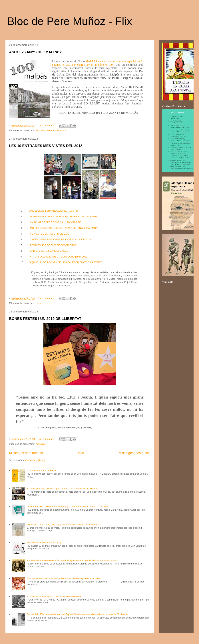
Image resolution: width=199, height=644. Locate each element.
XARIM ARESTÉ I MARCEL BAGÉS (49, 251)
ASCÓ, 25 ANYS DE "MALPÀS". (36, 52)
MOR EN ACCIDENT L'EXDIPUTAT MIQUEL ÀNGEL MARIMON (64, 228)
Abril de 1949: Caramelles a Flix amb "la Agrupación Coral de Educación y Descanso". (72, 560)
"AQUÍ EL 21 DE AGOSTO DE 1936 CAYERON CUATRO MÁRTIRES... (67, 262)
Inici (81, 453)
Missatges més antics (134, 453)
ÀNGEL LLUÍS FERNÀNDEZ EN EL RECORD (54, 211)
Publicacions (60, 130)
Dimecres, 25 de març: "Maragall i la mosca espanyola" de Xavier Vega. (65, 525)
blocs (39, 303)
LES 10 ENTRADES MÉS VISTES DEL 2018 (46, 146)
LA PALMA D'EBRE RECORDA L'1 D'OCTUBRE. (56, 222)
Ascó (49, 130)
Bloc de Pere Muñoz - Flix (70, 21)
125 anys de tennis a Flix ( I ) (42, 470)
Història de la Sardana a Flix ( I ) (44, 542)
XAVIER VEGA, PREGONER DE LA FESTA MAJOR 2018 (60, 239)
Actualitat (40, 130)
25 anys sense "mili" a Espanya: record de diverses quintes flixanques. (64, 578)
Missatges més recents (26, 453)
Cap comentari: (46, 125)
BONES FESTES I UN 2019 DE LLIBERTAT (45, 319)
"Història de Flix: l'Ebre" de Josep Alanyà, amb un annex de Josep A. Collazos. (68, 507)
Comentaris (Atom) (35, 460)
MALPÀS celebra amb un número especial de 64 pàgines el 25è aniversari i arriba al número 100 (98, 63)
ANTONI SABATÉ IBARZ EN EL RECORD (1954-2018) (59, 257)
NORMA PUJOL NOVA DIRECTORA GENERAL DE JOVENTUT (64, 216)
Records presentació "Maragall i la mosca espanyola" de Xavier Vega (63, 489)
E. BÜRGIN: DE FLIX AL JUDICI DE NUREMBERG (54, 596)
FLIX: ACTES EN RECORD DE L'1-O (50, 234)
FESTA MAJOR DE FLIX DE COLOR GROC (53, 245)
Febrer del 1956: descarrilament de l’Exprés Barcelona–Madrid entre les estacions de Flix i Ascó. (78, 614)
